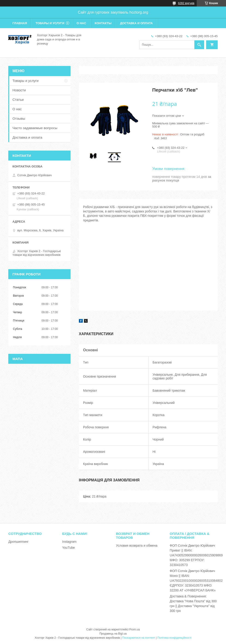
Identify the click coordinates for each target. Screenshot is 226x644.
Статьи (18, 100)
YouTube (69, 548)
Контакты (103, 23)
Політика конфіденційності (174, 638)
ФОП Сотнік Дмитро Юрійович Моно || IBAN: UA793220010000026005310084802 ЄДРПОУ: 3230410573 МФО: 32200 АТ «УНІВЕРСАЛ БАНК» (196, 581)
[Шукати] (199, 45)
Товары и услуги (50, 23)
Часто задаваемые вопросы (35, 128)
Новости (19, 90)
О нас (81, 23)
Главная (20, 23)
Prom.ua (135, 629)
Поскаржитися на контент (139, 638)
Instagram (69, 542)
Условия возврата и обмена (137, 546)
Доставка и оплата (136, 23)
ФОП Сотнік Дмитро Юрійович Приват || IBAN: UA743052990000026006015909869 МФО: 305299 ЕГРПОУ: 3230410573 (196, 555)
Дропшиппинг (18, 542)
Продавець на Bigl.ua (113, 634)
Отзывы (19, 118)
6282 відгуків (186, 3)
